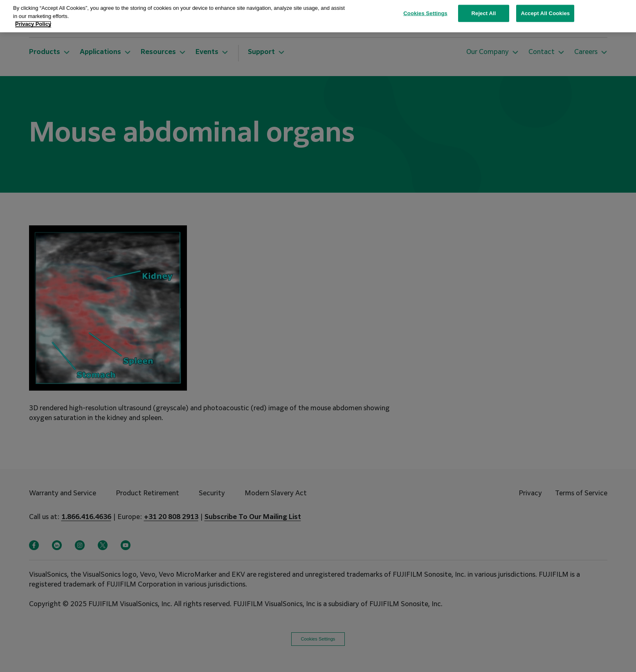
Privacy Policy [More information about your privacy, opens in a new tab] (33, 19)
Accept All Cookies (545, 9)
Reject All (484, 9)
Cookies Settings (425, 9)
